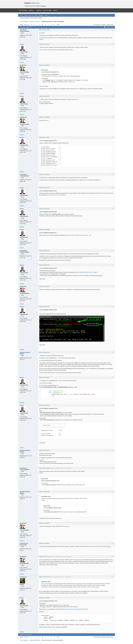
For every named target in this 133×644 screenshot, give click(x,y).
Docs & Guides (47, 10)
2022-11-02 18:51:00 (44, 209)
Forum (55, 10)
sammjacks (23, 30)
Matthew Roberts (25, 352)
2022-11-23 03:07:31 (44, 577)
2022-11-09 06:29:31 (44, 377)
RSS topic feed (110, 27)
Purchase (39, 10)
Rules (36, 15)
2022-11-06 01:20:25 (44, 251)
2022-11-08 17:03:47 (44, 307)
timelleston (23, 468)
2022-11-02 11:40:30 (44, 188)
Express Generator (35, 21)
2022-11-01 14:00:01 (44, 65)
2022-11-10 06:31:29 (44, 492)
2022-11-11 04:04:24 (44, 523)
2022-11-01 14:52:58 (44, 96)
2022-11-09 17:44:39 (44, 450)
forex (32, 3)
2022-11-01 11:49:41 (44, 44)
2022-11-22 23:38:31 (44, 543)
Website (22, 62)
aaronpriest (23, 577)
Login (46, 15)
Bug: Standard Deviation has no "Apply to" (88, 272)
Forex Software (23, 10)
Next (58, 25)
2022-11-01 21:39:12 (44, 137)
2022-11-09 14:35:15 (44, 405)
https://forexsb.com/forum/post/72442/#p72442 (76, 609)
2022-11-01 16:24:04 (44, 117)
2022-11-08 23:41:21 (44, 352)
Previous (26, 25)
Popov (22, 44)
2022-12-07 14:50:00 (44, 598)
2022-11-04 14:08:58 (44, 230)
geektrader (23, 65)
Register (41, 15)
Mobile (26, 15)
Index (21, 15)
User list (31, 15)
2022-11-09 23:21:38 (44, 468)
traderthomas (24, 543)
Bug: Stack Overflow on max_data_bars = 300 (80, 235)
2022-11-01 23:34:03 (44, 174)
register (104, 25)
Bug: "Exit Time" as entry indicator (58, 195)
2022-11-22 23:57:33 (44, 557)
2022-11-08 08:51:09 (44, 265)
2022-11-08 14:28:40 (44, 286)
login (99, 25)
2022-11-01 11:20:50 (44, 30)
